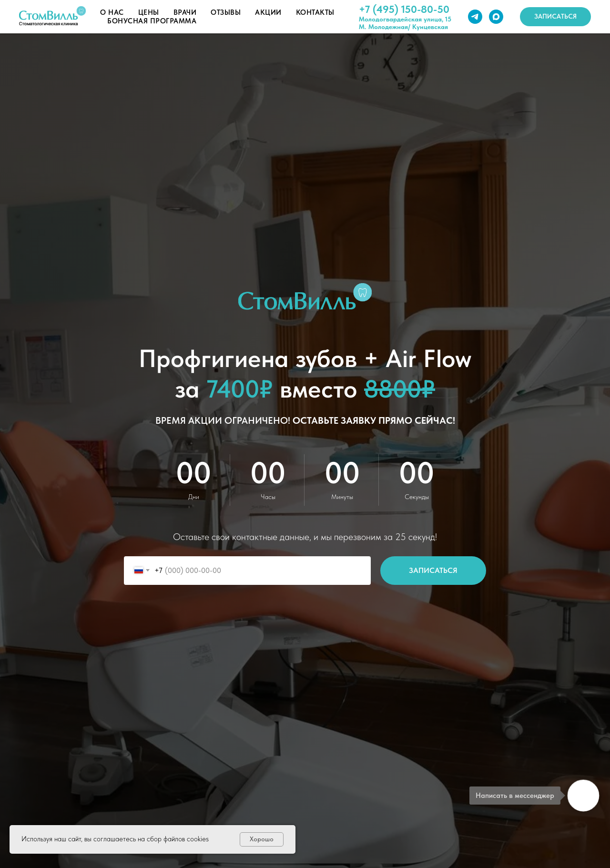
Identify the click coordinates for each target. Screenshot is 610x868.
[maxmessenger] (496, 17)
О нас (112, 12)
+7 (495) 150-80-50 (404, 9)
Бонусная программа (152, 21)
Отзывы (226, 12)
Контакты (315, 12)
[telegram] (475, 17)
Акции (268, 12)
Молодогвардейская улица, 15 (405, 19)
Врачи (185, 12)
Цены (149, 12)
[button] (555, 17)
